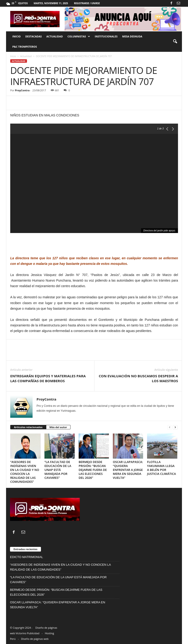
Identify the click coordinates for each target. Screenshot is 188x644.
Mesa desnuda (132, 36)
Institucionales (106, 36)
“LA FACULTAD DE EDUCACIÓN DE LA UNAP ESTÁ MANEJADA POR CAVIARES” (58, 470)
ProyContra (22, 90)
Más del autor (58, 427)
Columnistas (79, 36)
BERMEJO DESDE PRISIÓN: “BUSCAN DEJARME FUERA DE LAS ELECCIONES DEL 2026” (93, 470)
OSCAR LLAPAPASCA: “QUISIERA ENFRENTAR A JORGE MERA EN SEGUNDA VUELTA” (128, 470)
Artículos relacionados (28, 427)
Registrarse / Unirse (87, 3)
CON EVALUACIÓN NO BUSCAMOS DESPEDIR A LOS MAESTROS (138, 378)
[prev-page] (170, 427)
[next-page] (175, 427)
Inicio (17, 36)
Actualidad (55, 36)
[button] (175, 42)
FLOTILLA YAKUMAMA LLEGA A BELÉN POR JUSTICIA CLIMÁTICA (161, 468)
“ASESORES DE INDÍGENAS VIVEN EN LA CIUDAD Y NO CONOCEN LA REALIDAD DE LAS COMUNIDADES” (25, 472)
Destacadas (34, 36)
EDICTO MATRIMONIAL (27, 557)
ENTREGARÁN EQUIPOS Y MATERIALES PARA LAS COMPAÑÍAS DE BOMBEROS (48, 378)
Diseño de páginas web (35, 639)
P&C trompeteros (25, 47)
